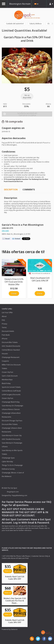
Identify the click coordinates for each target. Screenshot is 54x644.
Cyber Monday (7, 462)
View (14, 293)
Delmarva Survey (8, 469)
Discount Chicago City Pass (12, 421)
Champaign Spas (8, 458)
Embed (18, 239)
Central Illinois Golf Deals (11, 391)
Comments (29, 190)
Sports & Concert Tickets (11, 387)
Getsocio (14, 629)
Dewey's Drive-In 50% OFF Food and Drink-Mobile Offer (14, 282)
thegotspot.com (13, 492)
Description (11, 190)
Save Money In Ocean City (12, 435)
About (4, 316)
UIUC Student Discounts (11, 346)
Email (7, 239)
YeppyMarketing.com (19, 495)
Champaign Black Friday (11, 402)
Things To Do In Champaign (12, 465)
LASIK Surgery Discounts (11, 395)
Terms (4, 327)
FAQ (3, 320)
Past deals (6, 335)
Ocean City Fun (7, 372)
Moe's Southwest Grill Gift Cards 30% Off (40, 279)
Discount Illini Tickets (10, 342)
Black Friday (6, 383)
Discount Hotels (8, 331)
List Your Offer (7, 313)
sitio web (5, 231)
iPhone (5, 339)
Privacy (4, 324)
